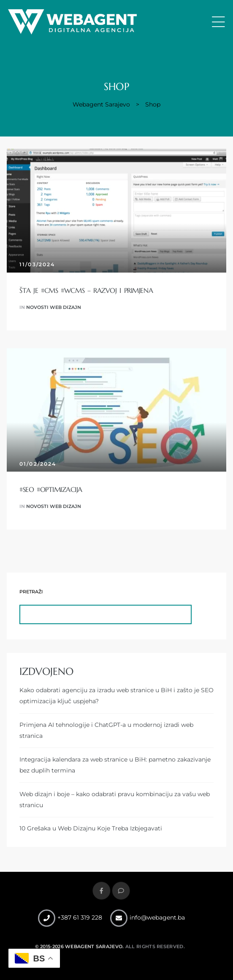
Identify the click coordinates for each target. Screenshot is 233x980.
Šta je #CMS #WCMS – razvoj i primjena (86, 290)
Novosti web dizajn (54, 307)
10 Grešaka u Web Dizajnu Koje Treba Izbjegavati (91, 828)
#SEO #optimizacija (51, 489)
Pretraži (31, 592)
